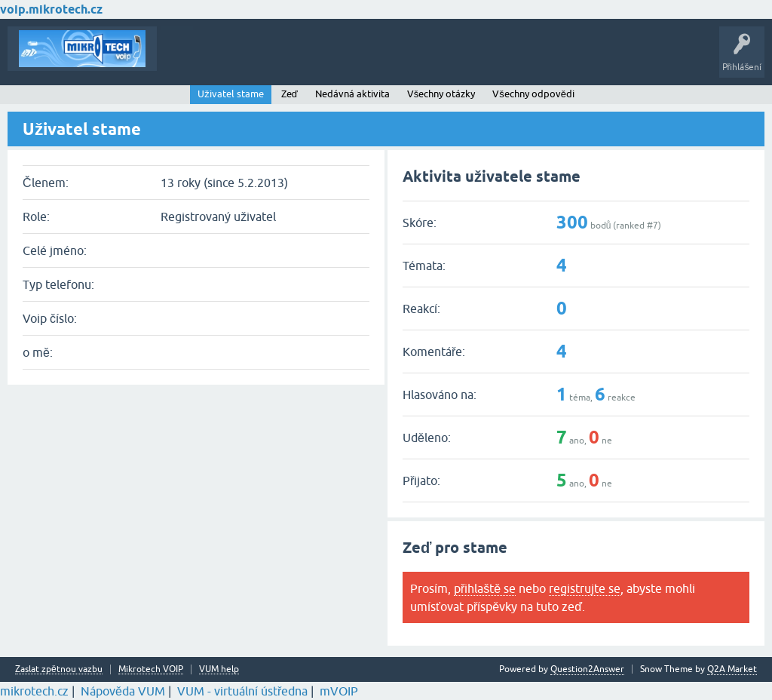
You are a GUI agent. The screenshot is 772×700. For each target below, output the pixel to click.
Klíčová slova (310, 60)
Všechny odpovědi (533, 94)
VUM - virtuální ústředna (242, 691)
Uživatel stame (231, 94)
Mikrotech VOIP (151, 669)
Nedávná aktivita (352, 94)
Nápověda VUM (123, 691)
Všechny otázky (441, 94)
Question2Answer (587, 669)
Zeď (289, 94)
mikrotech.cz (34, 691)
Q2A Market (732, 669)
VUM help (219, 669)
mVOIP (339, 691)
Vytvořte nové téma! (455, 60)
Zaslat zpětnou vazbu (59, 669)
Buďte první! (241, 60)
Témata (184, 60)
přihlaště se (485, 588)
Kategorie (374, 60)
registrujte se (585, 588)
